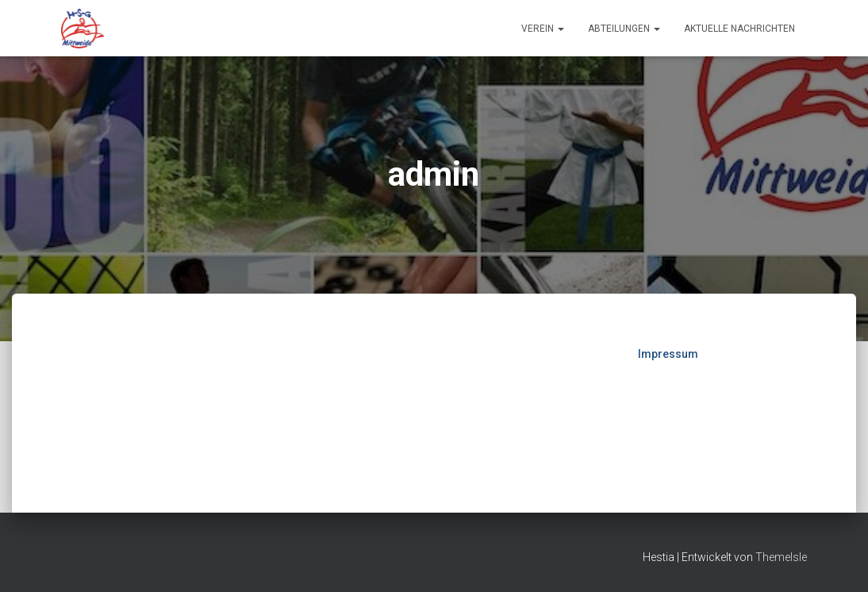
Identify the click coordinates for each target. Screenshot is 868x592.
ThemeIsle (781, 557)
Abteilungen (624, 29)
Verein (543, 29)
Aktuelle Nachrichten (739, 29)
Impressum (668, 354)
